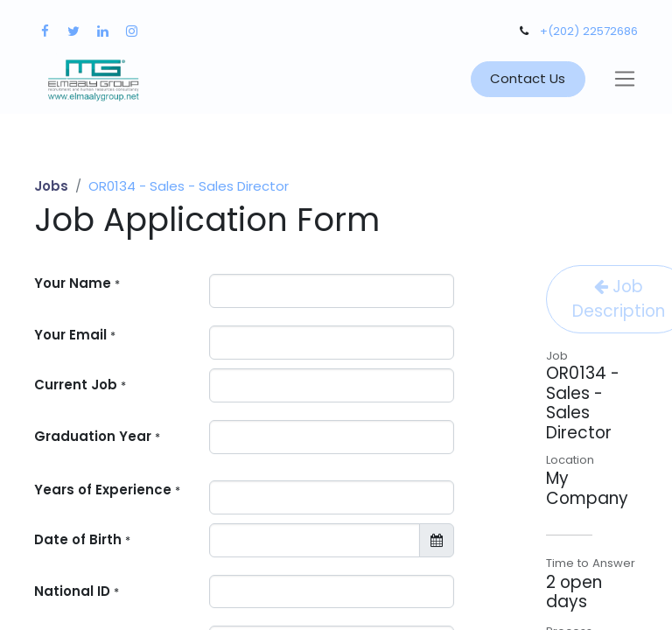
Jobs (51, 186)
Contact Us (528, 78)
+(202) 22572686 (589, 31)
